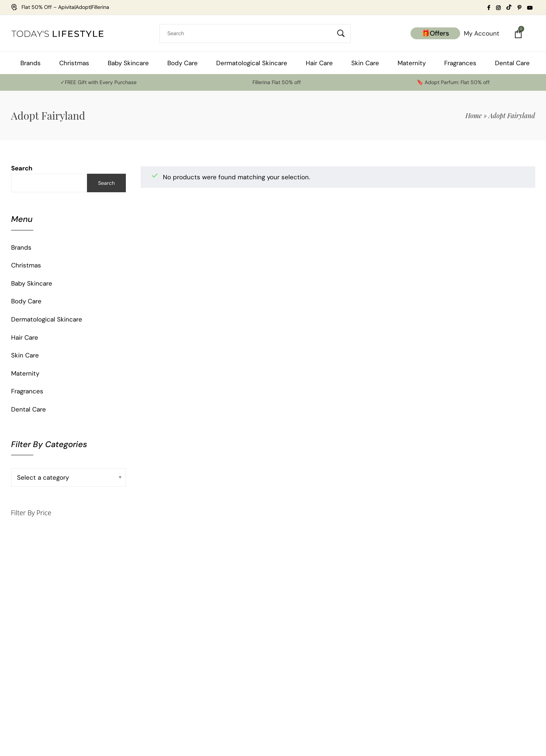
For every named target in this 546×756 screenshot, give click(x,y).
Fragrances (27, 391)
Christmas (26, 265)
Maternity (25, 373)
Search (22, 168)
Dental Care (29, 409)
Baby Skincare (32, 283)
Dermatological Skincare (47, 319)
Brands (21, 247)
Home (473, 116)
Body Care (26, 301)
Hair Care (25, 337)
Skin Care (25, 355)
